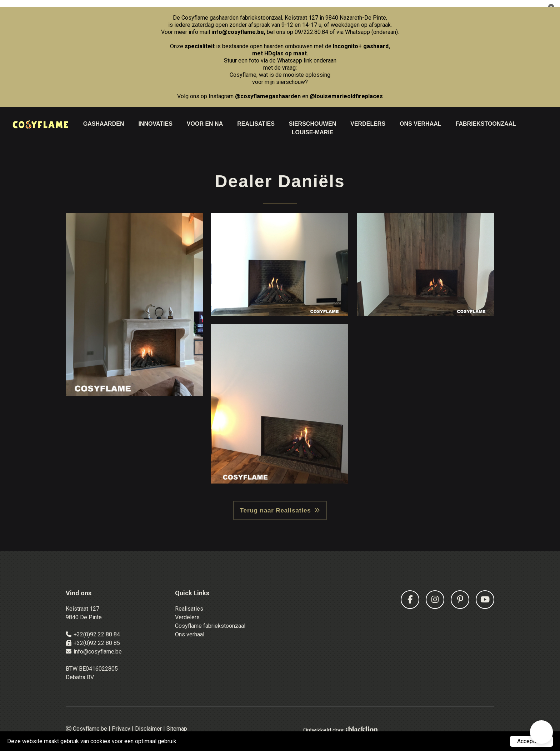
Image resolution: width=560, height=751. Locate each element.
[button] (541, 732)
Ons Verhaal (420, 124)
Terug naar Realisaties (276, 510)
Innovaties (155, 124)
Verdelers (368, 124)
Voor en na (205, 124)
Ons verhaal (190, 634)
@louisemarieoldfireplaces (346, 96)
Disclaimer (148, 729)
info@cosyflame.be (238, 32)
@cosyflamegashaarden (268, 96)
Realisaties (256, 124)
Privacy (121, 729)
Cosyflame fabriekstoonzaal (210, 626)
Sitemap (177, 729)
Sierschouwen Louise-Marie (312, 128)
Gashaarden (104, 124)
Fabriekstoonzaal (486, 124)
